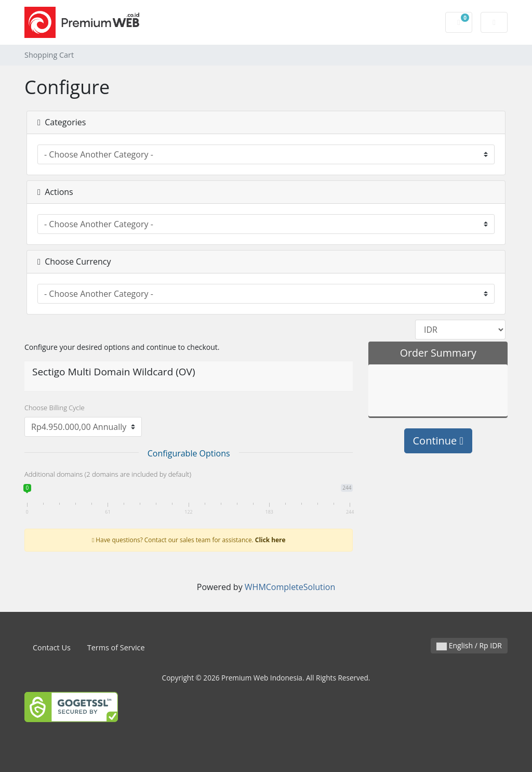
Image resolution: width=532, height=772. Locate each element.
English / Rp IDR (469, 645)
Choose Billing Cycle (55, 408)
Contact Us (52, 647)
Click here (270, 540)
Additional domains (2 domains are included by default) (108, 474)
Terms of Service (116, 647)
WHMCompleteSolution (290, 587)
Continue (438, 441)
